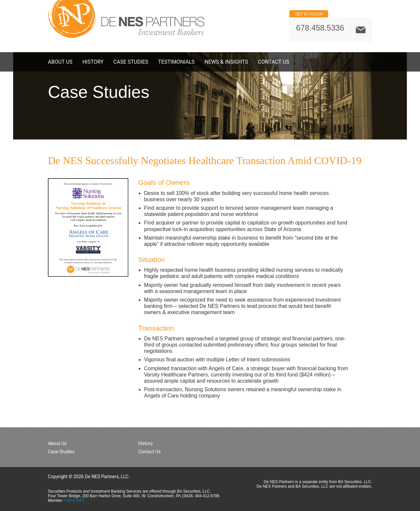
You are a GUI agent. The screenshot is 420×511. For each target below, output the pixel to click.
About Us (60, 62)
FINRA (69, 500)
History (93, 62)
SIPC (81, 500)
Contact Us (273, 62)
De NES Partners (126, 19)
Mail (361, 30)
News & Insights (226, 62)
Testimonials (176, 62)
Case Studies (131, 62)
